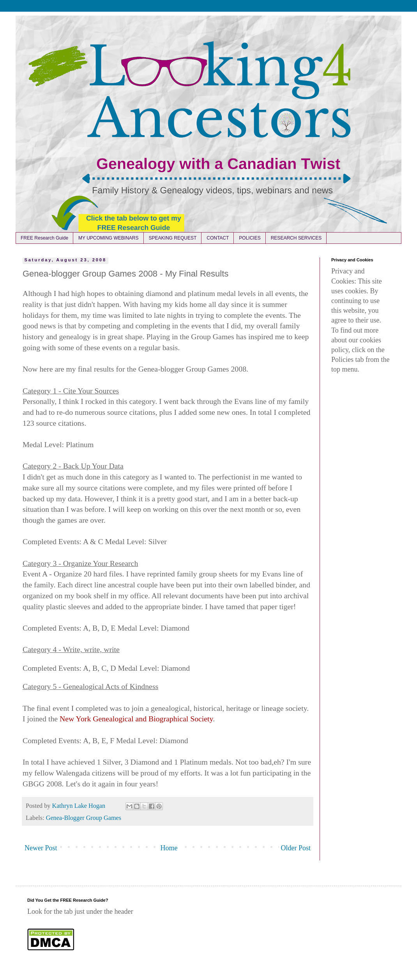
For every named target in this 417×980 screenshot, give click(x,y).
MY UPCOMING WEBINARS (108, 238)
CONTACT (218, 238)
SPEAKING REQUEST (173, 238)
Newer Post (41, 848)
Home (169, 848)
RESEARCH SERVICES (296, 238)
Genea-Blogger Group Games (84, 818)
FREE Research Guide (44, 238)
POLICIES (250, 238)
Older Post (296, 848)
